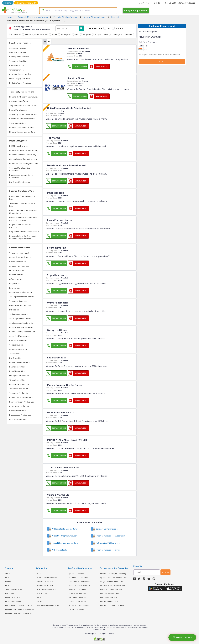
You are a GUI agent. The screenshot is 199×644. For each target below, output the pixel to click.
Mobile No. (143, 46)
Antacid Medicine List (18, 349)
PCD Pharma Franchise (19, 146)
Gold (109, 28)
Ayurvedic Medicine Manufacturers (113, 577)
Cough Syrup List (16, 345)
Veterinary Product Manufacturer (23, 114)
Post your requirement (136, 11)
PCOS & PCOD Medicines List (21, 327)
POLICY (8, 585)
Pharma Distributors (76, 609)
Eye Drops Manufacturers (20, 182)
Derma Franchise (16, 65)
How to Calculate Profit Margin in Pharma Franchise (23, 212)
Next (162, 61)
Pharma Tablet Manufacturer (22, 127)
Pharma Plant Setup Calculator (19, 613)
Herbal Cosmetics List (18, 340)
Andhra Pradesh (41, 34)
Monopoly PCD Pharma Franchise (23, 159)
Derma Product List (17, 367)
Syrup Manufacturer (18, 123)
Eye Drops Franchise (76, 574)
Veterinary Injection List (19, 253)
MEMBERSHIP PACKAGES (14, 601)
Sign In (157, 3)
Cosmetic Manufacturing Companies (20, 169)
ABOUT (8, 574)
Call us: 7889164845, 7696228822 (180, 3)
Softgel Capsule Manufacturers (112, 581)
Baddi (77, 34)
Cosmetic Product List (18, 419)
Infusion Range (16, 279)
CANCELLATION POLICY (14, 597)
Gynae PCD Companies (77, 589)
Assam (54, 34)
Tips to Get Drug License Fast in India (22, 205)
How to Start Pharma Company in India (23, 198)
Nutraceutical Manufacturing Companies (21, 176)
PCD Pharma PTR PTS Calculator (19, 605)
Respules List (15, 283)
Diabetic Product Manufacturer (22, 119)
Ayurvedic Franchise (18, 48)
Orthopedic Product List (19, 376)
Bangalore (87, 34)
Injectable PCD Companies (79, 577)
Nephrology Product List (19, 406)
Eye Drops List (15, 358)
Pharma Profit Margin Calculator (20, 609)
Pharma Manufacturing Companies (24, 163)
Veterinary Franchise (18, 61)
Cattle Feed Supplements (20, 336)
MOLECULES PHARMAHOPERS (48, 605)
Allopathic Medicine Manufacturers (113, 585)
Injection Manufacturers (109, 597)
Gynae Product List (17, 380)
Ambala (28, 34)
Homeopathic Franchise (19, 57)
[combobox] (78, 11)
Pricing (8, 3)
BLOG (39, 574)
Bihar (106, 34)
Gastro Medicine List (18, 262)
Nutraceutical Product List (20, 415)
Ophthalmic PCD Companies (79, 581)
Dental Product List (17, 371)
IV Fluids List (14, 310)
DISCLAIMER (10, 593)
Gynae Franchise (16, 70)
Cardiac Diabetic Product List (21, 397)
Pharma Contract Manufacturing (23, 155)
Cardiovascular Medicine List (21, 323)
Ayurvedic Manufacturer (20, 101)
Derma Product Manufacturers (112, 589)
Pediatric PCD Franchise (78, 601)
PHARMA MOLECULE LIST (46, 585)
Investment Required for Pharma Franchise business (23, 219)
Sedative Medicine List (19, 314)
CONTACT (9, 577)
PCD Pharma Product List (20, 362)
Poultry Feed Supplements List (22, 332)
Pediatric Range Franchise (20, 83)
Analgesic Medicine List (19, 266)
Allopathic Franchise (18, 52)
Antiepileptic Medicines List (21, 292)
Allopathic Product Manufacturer (23, 106)
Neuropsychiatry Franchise (21, 74)
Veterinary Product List (19, 393)
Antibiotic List (15, 354)
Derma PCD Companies (77, 597)
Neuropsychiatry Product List (21, 402)
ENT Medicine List (17, 270)
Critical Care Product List (19, 384)
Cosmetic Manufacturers (109, 593)
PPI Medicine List (16, 275)
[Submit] (43, 11)
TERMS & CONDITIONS (14, 589)
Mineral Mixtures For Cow (20, 305)
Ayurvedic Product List (19, 389)
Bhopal (98, 34)
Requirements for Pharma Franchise (20, 226)
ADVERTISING (42, 593)
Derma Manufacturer (18, 110)
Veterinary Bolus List (18, 301)
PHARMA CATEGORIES (45, 581)
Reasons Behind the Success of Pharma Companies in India (23, 237)
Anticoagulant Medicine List (21, 319)
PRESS (39, 601)
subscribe (165, 572)
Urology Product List (18, 411)
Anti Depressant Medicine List (22, 297)
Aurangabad (66, 34)
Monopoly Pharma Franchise (79, 585)
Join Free (144, 3)
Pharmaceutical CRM (27, 3)
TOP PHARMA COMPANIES (47, 589)
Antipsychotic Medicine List (21, 257)
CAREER (8, 581)
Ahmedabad (16, 34)
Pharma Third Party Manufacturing (24, 97)
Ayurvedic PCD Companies (79, 605)
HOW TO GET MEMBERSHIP (47, 577)
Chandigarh (117, 34)
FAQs (39, 597)
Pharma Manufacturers (109, 601)
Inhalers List (14, 288)
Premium (120, 28)
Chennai (129, 34)
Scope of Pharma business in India (24, 232)
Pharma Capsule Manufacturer (22, 132)
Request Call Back (182, 637)
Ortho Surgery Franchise (20, 79)
